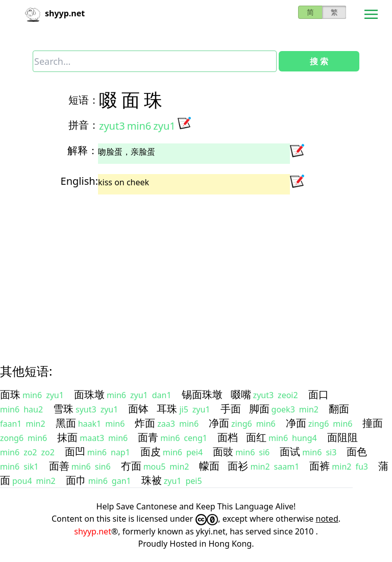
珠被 (152, 480)
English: (79, 181)
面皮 (151, 451)
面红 (256, 437)
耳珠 (167, 409)
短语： (84, 100)
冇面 (131, 466)
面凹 (75, 451)
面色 (357, 451)
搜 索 (319, 61)
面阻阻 (342, 437)
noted (327, 519)
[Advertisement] (196, 270)
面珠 (10, 394)
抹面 (67, 437)
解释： (83, 150)
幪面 (209, 466)
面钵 (138, 409)
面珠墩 (89, 394)
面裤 (320, 466)
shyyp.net (93, 531)
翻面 (339, 409)
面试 (290, 451)
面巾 (76, 480)
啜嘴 (241, 394)
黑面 (66, 423)
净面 (219, 423)
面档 (228, 437)
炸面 (145, 423)
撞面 (373, 423)
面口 (318, 394)
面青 (148, 437)
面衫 (238, 466)
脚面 (259, 409)
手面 (231, 409)
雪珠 (63, 409)
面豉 (223, 451)
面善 (59, 466)
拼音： (84, 125)
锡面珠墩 (202, 394)
